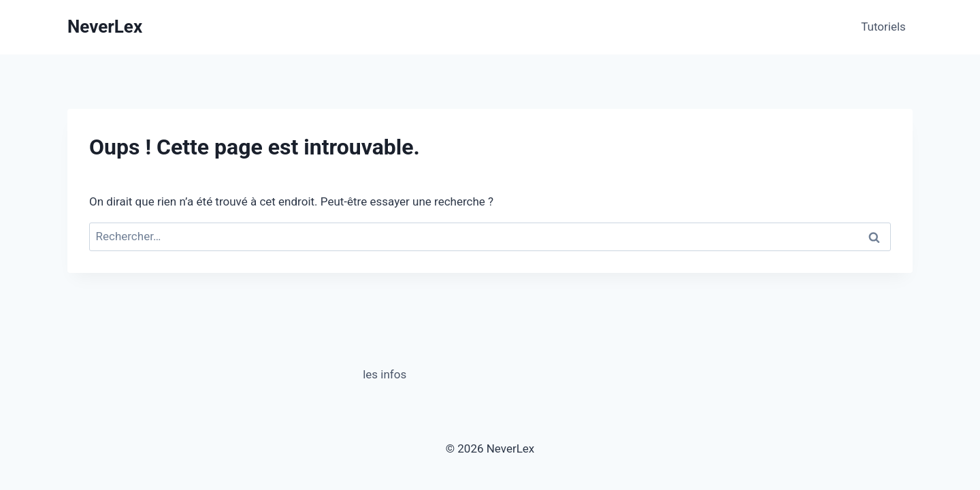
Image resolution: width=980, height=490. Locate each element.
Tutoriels (883, 27)
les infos (385, 374)
